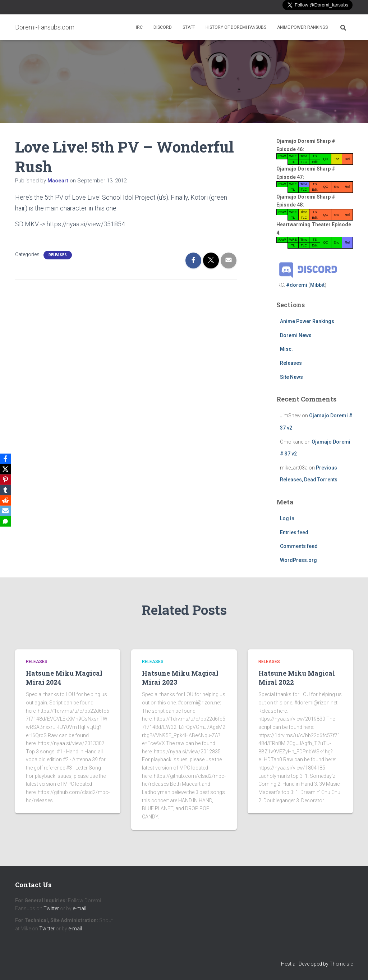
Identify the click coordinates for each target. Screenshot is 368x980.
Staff (189, 27)
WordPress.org (298, 560)
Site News (291, 377)
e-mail (79, 908)
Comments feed (299, 546)
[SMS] (7, 522)
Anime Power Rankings (302, 27)
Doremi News (296, 335)
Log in (287, 518)
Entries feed (294, 532)
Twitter (51, 908)
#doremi (297, 285)
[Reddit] (7, 501)
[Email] (7, 512)
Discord (163, 27)
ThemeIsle (341, 964)
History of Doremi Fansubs (236, 27)
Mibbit (317, 285)
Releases (58, 255)
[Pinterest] (7, 479)
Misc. (286, 349)
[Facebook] (7, 458)
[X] (7, 468)
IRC (139, 27)
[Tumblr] (7, 490)
